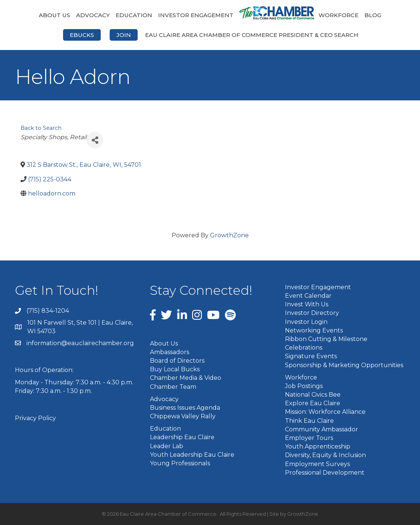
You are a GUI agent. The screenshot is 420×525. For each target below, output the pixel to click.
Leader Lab (167, 446)
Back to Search (41, 128)
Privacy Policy (35, 418)
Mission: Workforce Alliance (325, 412)
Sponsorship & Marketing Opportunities (344, 365)
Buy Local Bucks (175, 369)
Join (124, 35)
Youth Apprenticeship (318, 446)
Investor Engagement (196, 15)
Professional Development (325, 473)
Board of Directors (177, 361)
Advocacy (93, 15)
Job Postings (304, 386)
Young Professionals (180, 463)
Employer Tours (309, 438)
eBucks (82, 35)
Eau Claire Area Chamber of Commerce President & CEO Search (252, 35)
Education (134, 15)
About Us (54, 15)
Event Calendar (308, 296)
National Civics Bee (313, 395)
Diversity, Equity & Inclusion (325, 455)
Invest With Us (307, 304)
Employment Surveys (317, 464)
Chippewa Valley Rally (183, 416)
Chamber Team (173, 387)
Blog (373, 15)
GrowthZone (229, 235)
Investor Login (306, 322)
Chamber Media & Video (186, 378)
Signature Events (311, 356)
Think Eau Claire (309, 421)
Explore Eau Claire (313, 403)
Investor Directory (312, 313)
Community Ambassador (322, 429)
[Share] (95, 140)
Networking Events (314, 330)
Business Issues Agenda (185, 408)
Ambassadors (170, 352)
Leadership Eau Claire (182, 437)
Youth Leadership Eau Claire (192, 455)
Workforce (338, 15)
